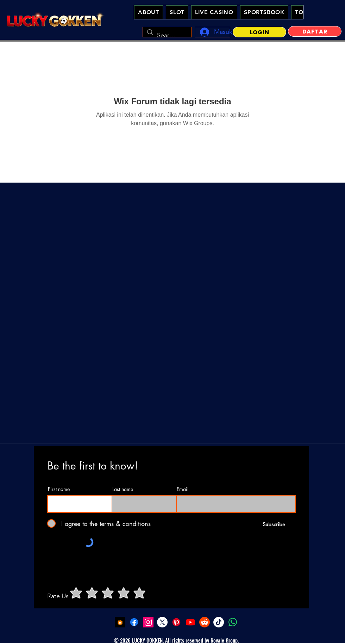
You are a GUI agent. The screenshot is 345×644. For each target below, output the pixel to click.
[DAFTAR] (315, 31)
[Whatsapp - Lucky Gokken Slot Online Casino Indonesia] (233, 622)
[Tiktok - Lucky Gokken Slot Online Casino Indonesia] (219, 622)
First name (59, 489)
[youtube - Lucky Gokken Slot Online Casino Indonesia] (190, 622)
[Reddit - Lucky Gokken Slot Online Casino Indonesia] (205, 622)
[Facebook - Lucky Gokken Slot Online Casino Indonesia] (134, 622)
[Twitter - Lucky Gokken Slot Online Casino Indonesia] (162, 622)
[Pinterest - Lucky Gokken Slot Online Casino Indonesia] (176, 622)
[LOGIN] (259, 32)
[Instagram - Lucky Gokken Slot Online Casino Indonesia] (148, 622)
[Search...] (167, 36)
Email (183, 489)
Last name (123, 489)
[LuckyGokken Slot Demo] (120, 622)
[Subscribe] (274, 524)
